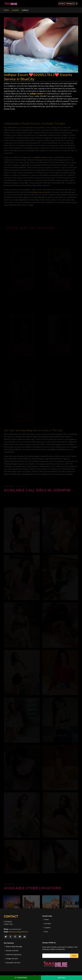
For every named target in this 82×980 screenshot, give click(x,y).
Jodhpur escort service (41, 195)
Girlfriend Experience (14, 955)
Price (46, 932)
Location (15, 10)
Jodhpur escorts (37, 94)
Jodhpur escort (41, 160)
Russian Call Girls (12, 951)
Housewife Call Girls (13, 963)
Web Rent (62, 978)
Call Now (62, 4)
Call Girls (48, 924)
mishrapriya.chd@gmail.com (18, 932)
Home (6, 10)
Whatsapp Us (70, 4)
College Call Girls (12, 959)
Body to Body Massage (14, 947)
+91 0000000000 (21, 978)
